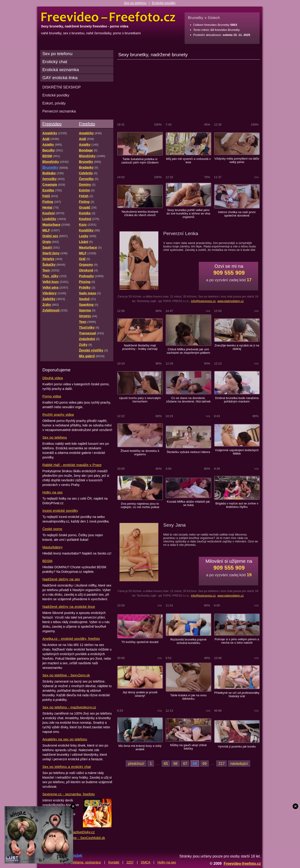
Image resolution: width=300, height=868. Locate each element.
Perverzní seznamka (59, 111)
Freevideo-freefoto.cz (242, 863)
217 (222, 764)
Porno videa (52, 396)
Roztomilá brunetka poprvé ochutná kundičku (188, 641)
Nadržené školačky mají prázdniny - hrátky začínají (140, 347)
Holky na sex (53, 492)
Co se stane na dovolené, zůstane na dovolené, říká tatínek (188, 400)
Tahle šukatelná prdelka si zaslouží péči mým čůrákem (140, 161)
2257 (130, 862)
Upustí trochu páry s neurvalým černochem (140, 400)
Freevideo (52, 124)
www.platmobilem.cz (231, 301)
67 (185, 764)
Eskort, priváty (54, 103)
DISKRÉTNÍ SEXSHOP (62, 87)
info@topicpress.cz (203, 301)
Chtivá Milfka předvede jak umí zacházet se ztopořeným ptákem (188, 351)
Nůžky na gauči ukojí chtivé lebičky (188, 747)
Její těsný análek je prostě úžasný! (140, 694)
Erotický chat (55, 62)
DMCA (146, 862)
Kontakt (114, 862)
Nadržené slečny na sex (61, 579)
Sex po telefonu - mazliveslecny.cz (69, 707)
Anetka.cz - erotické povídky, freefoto (71, 639)
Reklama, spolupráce (86, 862)
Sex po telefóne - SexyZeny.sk (66, 675)
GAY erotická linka (60, 78)
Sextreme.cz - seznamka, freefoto (69, 794)
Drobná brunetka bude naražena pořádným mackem (237, 400)
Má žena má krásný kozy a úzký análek (140, 747)
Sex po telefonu (135, 3)
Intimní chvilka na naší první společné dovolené (237, 214)
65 (166, 764)
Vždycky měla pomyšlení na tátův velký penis (237, 160)
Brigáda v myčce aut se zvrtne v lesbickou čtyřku (237, 505)
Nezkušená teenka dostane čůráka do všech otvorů (140, 213)
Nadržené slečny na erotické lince (69, 607)
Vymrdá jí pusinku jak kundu (237, 746)
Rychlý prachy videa (58, 414)
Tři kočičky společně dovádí (140, 642)
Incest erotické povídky (60, 510)
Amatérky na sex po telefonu (65, 739)
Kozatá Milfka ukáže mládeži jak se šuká (188, 503)
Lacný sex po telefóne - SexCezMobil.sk (74, 838)
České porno (52, 529)
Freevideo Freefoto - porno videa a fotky (108, 17)
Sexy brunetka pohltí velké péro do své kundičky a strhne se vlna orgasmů (188, 213)
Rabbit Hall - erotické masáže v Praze (72, 465)
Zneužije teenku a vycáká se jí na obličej (237, 347)
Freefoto (87, 124)
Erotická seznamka (61, 70)
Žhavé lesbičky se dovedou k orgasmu (140, 453)
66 (175, 764)
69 (204, 764)
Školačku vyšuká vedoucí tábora (188, 452)
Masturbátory (53, 547)
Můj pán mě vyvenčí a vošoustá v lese (188, 161)
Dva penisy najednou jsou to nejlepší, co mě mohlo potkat (140, 505)
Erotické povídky (164, 3)
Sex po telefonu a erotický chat (67, 767)
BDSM (48, 561)
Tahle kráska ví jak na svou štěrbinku (188, 697)
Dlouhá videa (53, 378)
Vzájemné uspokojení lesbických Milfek (237, 452)
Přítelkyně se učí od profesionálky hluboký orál (237, 694)
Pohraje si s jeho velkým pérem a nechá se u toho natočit (237, 641)
